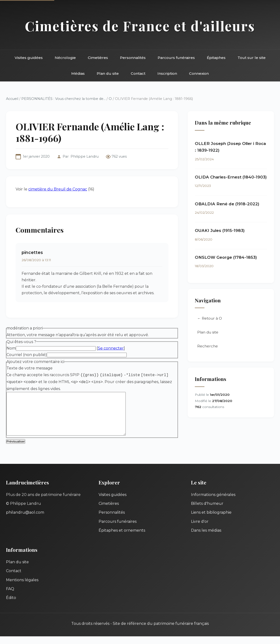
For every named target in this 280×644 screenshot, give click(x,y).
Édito (11, 605)
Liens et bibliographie (211, 520)
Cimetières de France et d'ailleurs (140, 26)
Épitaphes (216, 58)
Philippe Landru (85, 156)
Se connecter (111, 348)
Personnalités (133, 58)
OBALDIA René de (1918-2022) (227, 204)
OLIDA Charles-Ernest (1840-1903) (231, 177)
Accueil (12, 99)
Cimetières (98, 58)
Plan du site (108, 73)
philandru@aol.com (25, 520)
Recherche (208, 346)
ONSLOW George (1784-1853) (226, 257)
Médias (78, 73)
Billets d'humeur (207, 511)
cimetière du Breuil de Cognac (58, 189)
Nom (11, 348)
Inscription (167, 73)
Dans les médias (206, 538)
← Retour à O (210, 318)
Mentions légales (22, 588)
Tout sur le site (252, 58)
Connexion (199, 73)
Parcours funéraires (176, 58)
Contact (138, 73)
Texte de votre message (30, 368)
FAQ (10, 596)
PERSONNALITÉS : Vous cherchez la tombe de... (63, 99)
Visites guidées (29, 58)
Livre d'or (200, 529)
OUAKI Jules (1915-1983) (220, 230)
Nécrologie (65, 58)
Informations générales (213, 502)
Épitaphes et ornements (122, 538)
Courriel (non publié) (27, 355)
